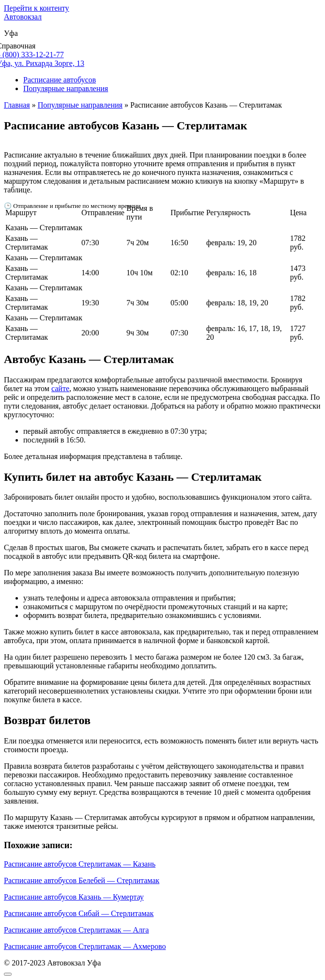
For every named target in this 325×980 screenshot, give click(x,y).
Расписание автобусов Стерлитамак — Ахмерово (85, 946)
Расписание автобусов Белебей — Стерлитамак (82, 880)
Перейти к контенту (37, 8)
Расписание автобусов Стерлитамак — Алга (76, 930)
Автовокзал (23, 17)
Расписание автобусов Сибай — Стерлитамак (79, 913)
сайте (60, 388)
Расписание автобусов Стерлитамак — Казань (80, 864)
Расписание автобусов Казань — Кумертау (74, 897)
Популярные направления (66, 88)
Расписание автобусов (60, 80)
